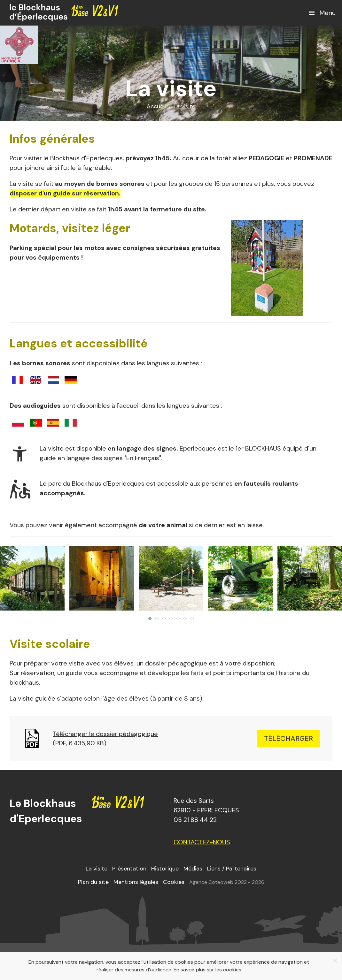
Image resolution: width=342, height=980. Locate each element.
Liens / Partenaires (232, 869)
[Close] (335, 961)
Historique (165, 869)
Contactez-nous (202, 842)
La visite (97, 869)
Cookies (174, 882)
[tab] (150, 619)
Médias (193, 869)
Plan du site (93, 882)
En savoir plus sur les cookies (207, 970)
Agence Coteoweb (211, 882)
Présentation (129, 869)
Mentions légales (136, 882)
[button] (322, 13)
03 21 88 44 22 (195, 820)
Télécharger (288, 738)
